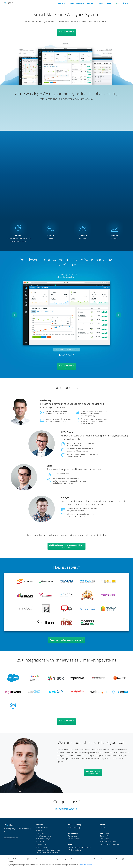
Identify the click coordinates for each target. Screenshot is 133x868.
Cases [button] (100, 3)
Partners (91, 3)
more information (86, 865)
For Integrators (73, 836)
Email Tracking (41, 844)
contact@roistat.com (11, 838)
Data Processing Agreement (110, 844)
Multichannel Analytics (44, 839)
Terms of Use (105, 836)
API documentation (75, 850)
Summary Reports (42, 828)
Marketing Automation (44, 836)
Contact (103, 828)
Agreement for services (108, 842)
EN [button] (125, 3)
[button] (14, 314)
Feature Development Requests (47, 853)
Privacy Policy (105, 839)
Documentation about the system (80, 847)
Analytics (39, 830)
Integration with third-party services (48, 850)
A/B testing (40, 842)
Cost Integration (42, 847)
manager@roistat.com (66, 809)
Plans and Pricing (77, 3)
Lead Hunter (40, 833)
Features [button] (62, 3)
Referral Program (74, 839)
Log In (117, 3)
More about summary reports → (67, 350)
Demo (109, 3)
